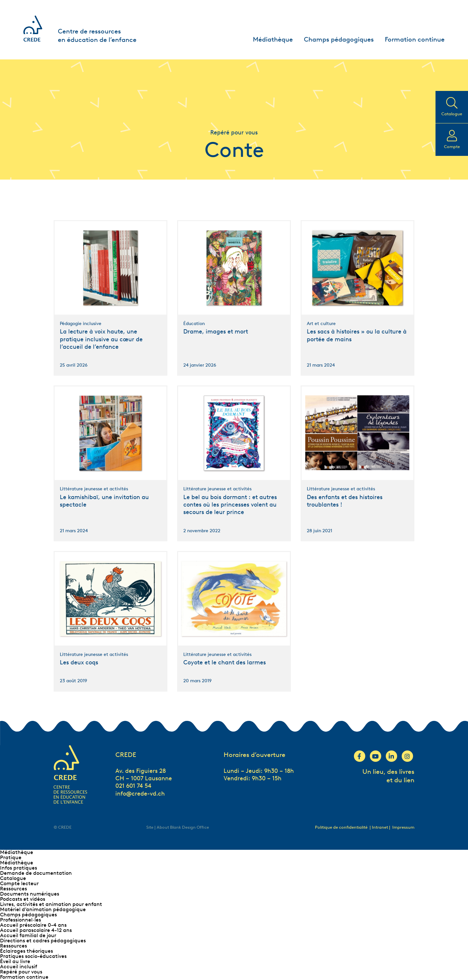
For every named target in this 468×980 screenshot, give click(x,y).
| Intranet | (380, 827)
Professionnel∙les (20, 920)
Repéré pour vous (21, 972)
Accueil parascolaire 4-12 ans (36, 930)
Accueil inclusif (19, 967)
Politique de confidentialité (341, 827)
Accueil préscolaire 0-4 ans (33, 925)
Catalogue (13, 878)
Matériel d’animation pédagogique (43, 909)
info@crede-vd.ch (140, 794)
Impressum (403, 827)
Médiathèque (273, 39)
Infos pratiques (19, 868)
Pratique (11, 857)
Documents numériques (30, 894)
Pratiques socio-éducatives (33, 956)
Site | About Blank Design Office (178, 827)
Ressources (13, 889)
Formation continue (415, 39)
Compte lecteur (19, 883)
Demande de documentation (36, 873)
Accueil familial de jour (28, 935)
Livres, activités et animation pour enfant (51, 904)
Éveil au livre (15, 961)
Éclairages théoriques (26, 951)
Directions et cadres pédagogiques (43, 941)
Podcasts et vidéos (23, 899)
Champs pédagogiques (339, 39)
